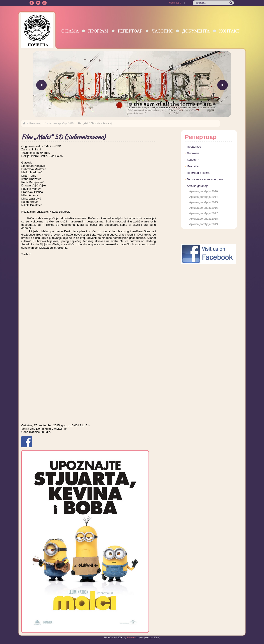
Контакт (229, 31)
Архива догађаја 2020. (204, 191)
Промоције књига (198, 173)
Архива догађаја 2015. (62, 123)
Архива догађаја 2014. (204, 197)
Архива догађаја (198, 186)
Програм (98, 31)
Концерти (193, 160)
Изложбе (193, 166)
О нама (70, 31)
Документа (196, 31)
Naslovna (24, 123)
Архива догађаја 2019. (204, 224)
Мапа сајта (175, 3)
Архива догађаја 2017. (204, 213)
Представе (194, 147)
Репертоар (130, 31)
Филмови (193, 153)
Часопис (162, 31)
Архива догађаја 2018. (204, 219)
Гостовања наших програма (205, 179)
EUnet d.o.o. (132, 638)
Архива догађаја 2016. (204, 208)
